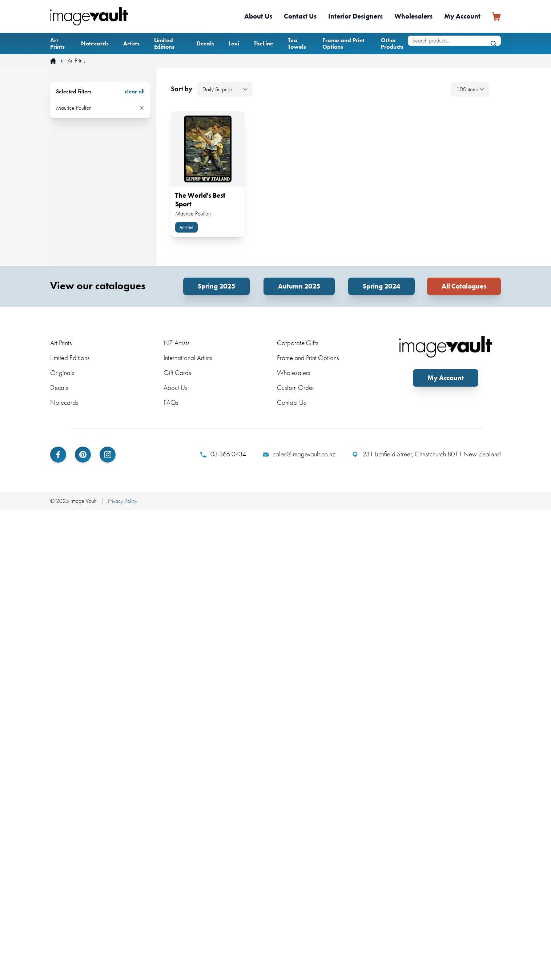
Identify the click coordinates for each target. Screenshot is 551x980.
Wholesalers (413, 16)
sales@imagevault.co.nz (299, 454)
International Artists (188, 358)
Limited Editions (164, 43)
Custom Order (295, 388)
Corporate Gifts (298, 343)
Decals (205, 43)
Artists (131, 43)
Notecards (95, 43)
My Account (462, 16)
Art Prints (57, 43)
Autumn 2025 (299, 286)
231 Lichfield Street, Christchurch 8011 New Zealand (427, 454)
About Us (258, 16)
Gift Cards (177, 373)
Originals (62, 373)
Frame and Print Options (343, 43)
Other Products (392, 43)
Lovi (234, 43)
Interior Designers (355, 16)
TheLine (264, 43)
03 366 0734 (223, 454)
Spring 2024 (381, 286)
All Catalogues (464, 286)
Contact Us (300, 16)
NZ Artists (177, 343)
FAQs (171, 402)
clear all (135, 92)
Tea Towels (297, 43)
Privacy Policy (123, 501)
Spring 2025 (216, 286)
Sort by (182, 89)
